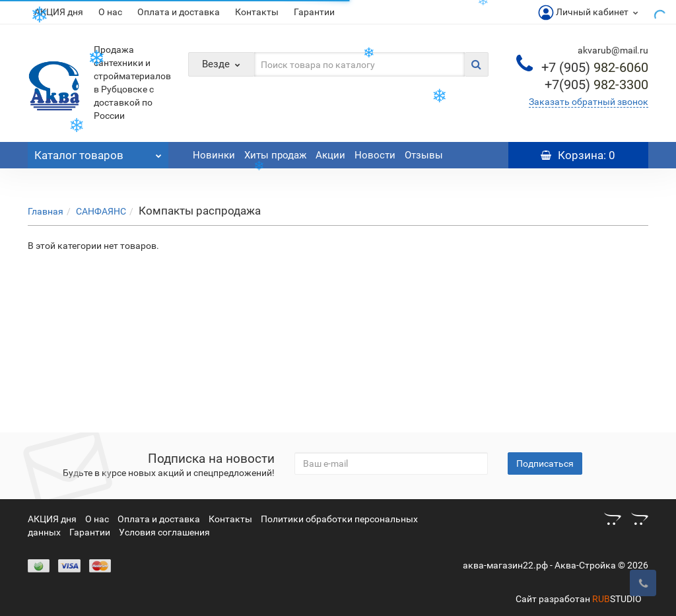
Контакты (257, 12)
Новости (375, 155)
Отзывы (424, 155)
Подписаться (545, 463)
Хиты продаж (275, 155)
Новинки (214, 155)
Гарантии (314, 12)
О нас (110, 12)
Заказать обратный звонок (589, 102)
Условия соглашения (164, 532)
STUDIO (617, 599)
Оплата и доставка (179, 12)
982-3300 (596, 85)
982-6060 (595, 67)
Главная (46, 211)
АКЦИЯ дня (59, 12)
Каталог (98, 152)
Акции (330, 155)
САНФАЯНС (101, 211)
